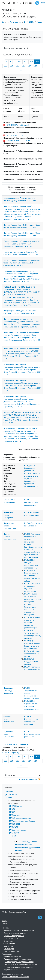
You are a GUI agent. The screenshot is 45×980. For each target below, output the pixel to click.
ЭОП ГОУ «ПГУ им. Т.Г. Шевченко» (18, 3)
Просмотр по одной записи (40, 22)
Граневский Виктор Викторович (8, 515)
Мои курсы (8, 946)
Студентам (8, 941)
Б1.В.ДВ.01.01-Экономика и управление (30, 468)
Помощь (5, 928)
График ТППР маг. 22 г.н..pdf (19, 141)
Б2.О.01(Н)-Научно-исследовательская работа (32, 654)
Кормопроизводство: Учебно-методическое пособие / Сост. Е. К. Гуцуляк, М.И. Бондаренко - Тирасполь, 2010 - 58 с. (21, 244)
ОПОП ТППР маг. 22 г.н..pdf (18, 125)
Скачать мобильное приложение (15, 977)
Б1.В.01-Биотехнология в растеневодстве (31, 502)
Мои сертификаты (11, 951)
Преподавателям (11, 938)
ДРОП (24, 22)
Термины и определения (14, 936)
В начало (3, 22)
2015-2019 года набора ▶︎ (29, 779)
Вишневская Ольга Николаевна (15, 745)
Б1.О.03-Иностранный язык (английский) (32, 734)
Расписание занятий (12, 957)
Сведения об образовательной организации (16, 22)
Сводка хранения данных (12, 974)
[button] (22, 753)
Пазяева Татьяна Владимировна (10, 537)
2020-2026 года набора (31, 22)
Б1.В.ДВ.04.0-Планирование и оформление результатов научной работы (33, 576)
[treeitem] (22, 846)
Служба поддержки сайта (14, 912)
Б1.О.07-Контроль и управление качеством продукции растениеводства (32, 623)
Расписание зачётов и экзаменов (18, 959)
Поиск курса (9, 949)
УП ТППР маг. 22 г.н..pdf (17, 135)
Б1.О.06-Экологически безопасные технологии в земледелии (30, 610)
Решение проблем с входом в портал (19, 930)
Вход (4, 921)
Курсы (7, 22)
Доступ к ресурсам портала (15, 933)
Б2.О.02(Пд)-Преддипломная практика (31, 662)
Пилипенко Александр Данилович (8, 691)
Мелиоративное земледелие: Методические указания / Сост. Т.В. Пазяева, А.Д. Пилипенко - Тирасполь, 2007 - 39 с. (22, 263)
